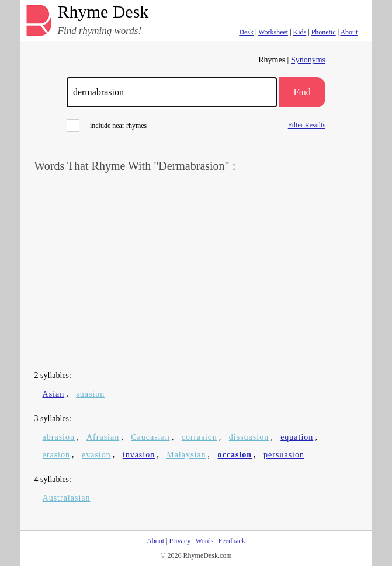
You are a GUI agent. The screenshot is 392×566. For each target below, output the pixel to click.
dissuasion (249, 437)
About (349, 32)
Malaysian (186, 455)
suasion (90, 394)
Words (204, 541)
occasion (235, 455)
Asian (54, 394)
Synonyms (308, 60)
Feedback (232, 541)
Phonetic (324, 32)
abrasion (59, 437)
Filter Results (307, 125)
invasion (139, 455)
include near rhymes (107, 126)
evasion (96, 455)
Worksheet (273, 32)
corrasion (200, 437)
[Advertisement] (196, 272)
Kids (300, 32)
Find (302, 92)
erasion (56, 455)
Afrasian (103, 437)
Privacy (180, 541)
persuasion (284, 455)
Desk (246, 32)
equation (297, 437)
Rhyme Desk (103, 12)
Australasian (67, 498)
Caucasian (150, 437)
